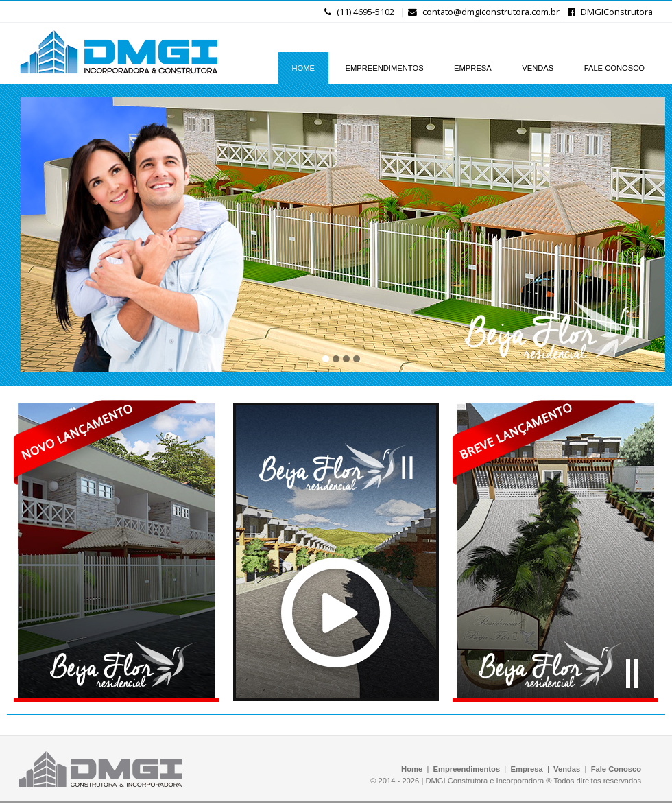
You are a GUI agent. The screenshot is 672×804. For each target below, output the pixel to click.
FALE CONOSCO (614, 68)
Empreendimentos (467, 769)
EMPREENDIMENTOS (384, 68)
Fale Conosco (616, 769)
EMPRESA (473, 68)
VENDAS (538, 68)
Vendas (567, 769)
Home (412, 769)
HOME (303, 68)
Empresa (527, 769)
